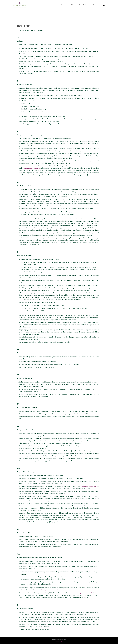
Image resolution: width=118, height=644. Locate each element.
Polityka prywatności (59, 642)
